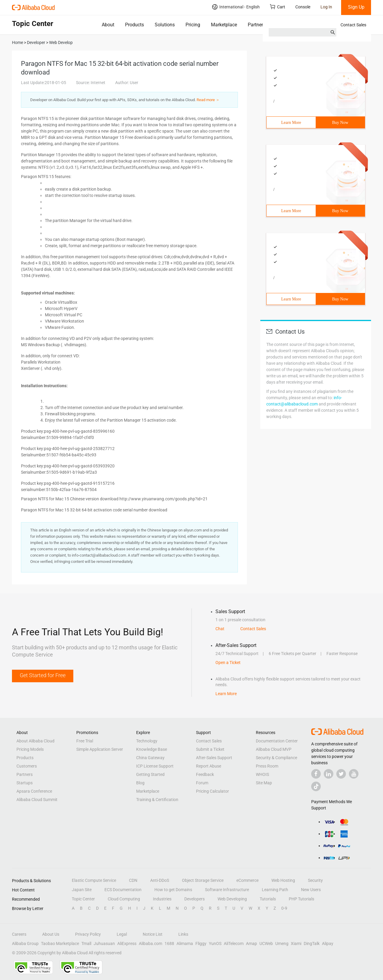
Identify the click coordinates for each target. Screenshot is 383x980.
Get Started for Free (43, 675)
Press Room (267, 766)
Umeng (282, 943)
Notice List (153, 934)
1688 (169, 943)
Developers (194, 899)
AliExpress (127, 943)
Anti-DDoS (160, 880)
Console (303, 7)
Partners (257, 25)
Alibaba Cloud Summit (37, 800)
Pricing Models (30, 749)
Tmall (86, 943)
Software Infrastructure (227, 890)
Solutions (165, 25)
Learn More (291, 123)
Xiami (296, 943)
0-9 (284, 908)
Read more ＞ (208, 100)
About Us (51, 934)
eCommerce (247, 880)
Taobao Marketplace (60, 943)
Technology (147, 741)
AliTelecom (234, 943)
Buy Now (340, 123)
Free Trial (85, 741)
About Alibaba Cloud (35, 741)
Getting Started (150, 774)
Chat (220, 629)
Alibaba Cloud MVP (274, 749)
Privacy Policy (88, 934)
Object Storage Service (203, 880)
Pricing (193, 25)
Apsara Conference (34, 791)
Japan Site (82, 890)
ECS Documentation (123, 890)
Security (315, 880)
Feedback (205, 774)
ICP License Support (155, 766)
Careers (19, 934)
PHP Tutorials (301, 899)
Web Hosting (283, 880)
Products (134, 25)
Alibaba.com (151, 943)
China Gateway (150, 758)
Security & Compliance (276, 758)
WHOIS (262, 774)
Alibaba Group (25, 943)
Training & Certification (157, 800)
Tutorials (268, 899)
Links (183, 934)
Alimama (185, 943)
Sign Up (356, 7)
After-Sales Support (214, 758)
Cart (278, 7)
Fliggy (201, 943)
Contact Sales (353, 25)
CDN (133, 880)
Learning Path (275, 890)
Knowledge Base (152, 749)
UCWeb (266, 943)
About (108, 25)
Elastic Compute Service (94, 880)
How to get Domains (173, 890)
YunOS (215, 943)
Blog (140, 783)
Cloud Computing (124, 899)
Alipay (328, 943)
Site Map (264, 783)
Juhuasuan (104, 943)
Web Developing (232, 899)
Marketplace (224, 25)
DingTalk (312, 943)
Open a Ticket (228, 663)
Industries (162, 899)
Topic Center (83, 899)
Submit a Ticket (210, 749)
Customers (27, 766)
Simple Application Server (100, 749)
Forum (202, 783)
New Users (311, 890)
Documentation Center (277, 741)
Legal (122, 934)
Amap (251, 943)
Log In (326, 7)
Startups (25, 783)
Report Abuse (209, 766)
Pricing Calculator (212, 791)
